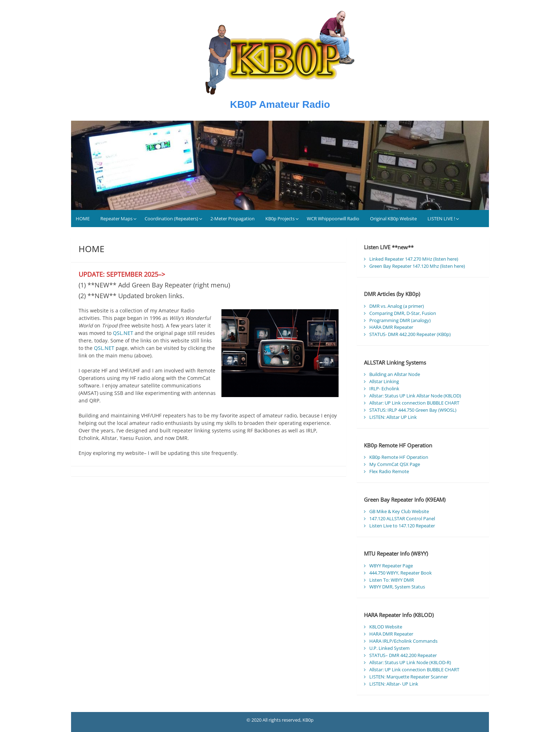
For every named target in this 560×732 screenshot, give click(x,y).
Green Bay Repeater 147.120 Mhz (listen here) (417, 266)
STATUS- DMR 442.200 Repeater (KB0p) (410, 334)
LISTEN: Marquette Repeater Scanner (409, 677)
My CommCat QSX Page (395, 464)
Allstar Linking (384, 381)
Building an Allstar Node (395, 374)
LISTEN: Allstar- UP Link (394, 684)
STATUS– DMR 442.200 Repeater (403, 655)
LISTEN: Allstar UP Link (393, 417)
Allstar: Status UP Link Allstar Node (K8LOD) (415, 396)
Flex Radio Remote (389, 471)
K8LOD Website (386, 627)
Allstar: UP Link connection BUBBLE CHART (414, 403)
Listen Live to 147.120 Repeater (402, 526)
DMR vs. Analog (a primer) (397, 306)
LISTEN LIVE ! (441, 219)
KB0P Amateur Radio (280, 104)
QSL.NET (123, 333)
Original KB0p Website (393, 219)
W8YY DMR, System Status (397, 587)
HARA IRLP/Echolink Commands (403, 641)
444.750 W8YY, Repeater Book (401, 573)
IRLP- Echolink (384, 388)
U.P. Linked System (389, 648)
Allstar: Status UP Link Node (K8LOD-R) (410, 662)
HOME (83, 219)
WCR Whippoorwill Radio (333, 219)
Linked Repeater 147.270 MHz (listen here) (414, 259)
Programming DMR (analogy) (400, 320)
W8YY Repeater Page (391, 566)
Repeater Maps (116, 219)
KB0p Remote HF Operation (399, 457)
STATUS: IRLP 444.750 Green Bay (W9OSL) (413, 410)
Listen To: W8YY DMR (392, 580)
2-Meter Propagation (232, 219)
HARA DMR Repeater (391, 327)
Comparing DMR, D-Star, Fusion (403, 313)
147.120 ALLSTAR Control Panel (402, 518)
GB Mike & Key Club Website (399, 511)
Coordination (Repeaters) (171, 219)
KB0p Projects (280, 219)
